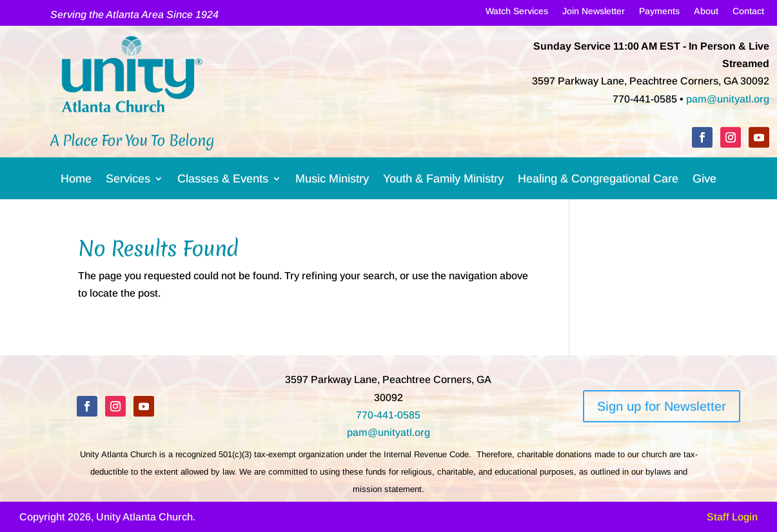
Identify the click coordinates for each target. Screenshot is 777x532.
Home (76, 181)
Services (128, 181)
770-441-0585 (388, 415)
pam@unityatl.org (728, 99)
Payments (659, 14)
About (706, 14)
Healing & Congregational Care (598, 181)
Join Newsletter (594, 14)
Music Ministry (332, 181)
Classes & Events (223, 181)
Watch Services (517, 14)
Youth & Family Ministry (443, 181)
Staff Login (732, 517)
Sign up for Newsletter (662, 406)
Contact (748, 14)
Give (704, 181)
